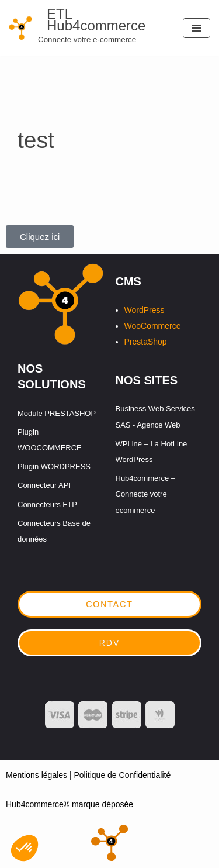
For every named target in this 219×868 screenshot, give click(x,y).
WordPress (145, 310)
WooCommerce (153, 326)
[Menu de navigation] (197, 28)
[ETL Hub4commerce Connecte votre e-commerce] (87, 28)
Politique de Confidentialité (122, 775)
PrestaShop (146, 342)
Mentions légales (36, 775)
